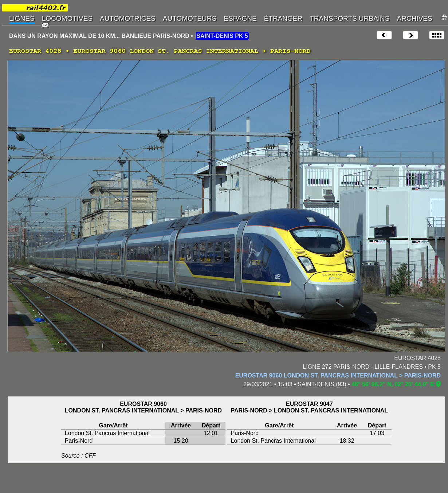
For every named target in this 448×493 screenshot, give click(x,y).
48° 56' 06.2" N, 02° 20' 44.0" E (393, 384)
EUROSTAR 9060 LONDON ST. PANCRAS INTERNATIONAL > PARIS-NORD (338, 375)
